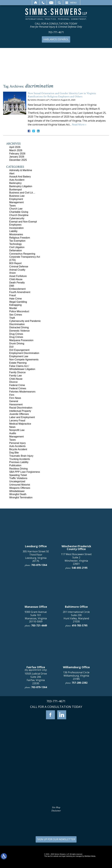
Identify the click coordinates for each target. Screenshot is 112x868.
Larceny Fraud (17, 421)
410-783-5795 (80, 740)
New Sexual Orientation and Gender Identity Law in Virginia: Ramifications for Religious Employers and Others (62, 95)
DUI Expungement (19, 350)
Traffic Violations (18, 478)
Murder (13, 308)
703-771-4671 (56, 32)
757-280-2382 (80, 797)
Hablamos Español (56, 39)
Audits (13, 433)
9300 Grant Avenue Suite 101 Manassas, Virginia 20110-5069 (36, 731)
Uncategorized (17, 481)
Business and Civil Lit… (22, 193)
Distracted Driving (19, 327)
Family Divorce (17, 372)
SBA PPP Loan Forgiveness (25, 472)
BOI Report (15, 263)
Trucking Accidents (20, 459)
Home (36, 3)
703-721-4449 (39, 740)
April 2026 (15, 147)
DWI (12, 286)
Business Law (17, 196)
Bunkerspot (16, 190)
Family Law (16, 376)
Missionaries (16, 234)
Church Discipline (19, 215)
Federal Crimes (18, 388)
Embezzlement (17, 289)
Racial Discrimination (21, 408)
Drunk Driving (17, 344)
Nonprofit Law (17, 430)
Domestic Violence (19, 331)
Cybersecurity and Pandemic (25, 321)
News (12, 427)
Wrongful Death (18, 494)
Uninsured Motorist (20, 485)
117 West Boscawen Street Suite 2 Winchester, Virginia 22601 (76, 674)
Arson (12, 273)
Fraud (12, 295)
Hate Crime (16, 299)
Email (51, 3)
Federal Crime (17, 385)
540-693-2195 (80, 683)
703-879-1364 (39, 680)
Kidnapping (15, 305)
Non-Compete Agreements (24, 360)
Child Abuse (16, 279)
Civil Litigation (17, 247)
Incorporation (16, 228)
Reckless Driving (18, 469)
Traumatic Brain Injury (21, 456)
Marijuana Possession (21, 340)
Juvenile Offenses (19, 414)
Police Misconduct (19, 311)
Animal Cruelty (17, 270)
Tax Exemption (17, 241)
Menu (74, 3)
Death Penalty (17, 283)
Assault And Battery (20, 177)
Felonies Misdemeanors (22, 392)
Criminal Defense (19, 267)
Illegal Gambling (18, 302)
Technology (16, 244)
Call (43, 3)
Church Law (16, 209)
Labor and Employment (22, 417)
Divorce (13, 382)
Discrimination (17, 324)
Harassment (16, 404)
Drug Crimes (16, 334)
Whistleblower (17, 491)
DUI (11, 347)
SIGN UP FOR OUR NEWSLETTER (56, 839)
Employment (16, 199)
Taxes (12, 206)
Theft (12, 318)
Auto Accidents (17, 446)
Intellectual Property (20, 411)
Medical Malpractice (20, 424)
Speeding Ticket (18, 475)
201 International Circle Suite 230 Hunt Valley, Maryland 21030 (76, 731)
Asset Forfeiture (18, 276)
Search (59, 3)
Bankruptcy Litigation (21, 186)
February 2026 (17, 154)
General (14, 401)
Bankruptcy (15, 183)
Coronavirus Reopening (22, 254)
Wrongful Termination (21, 497)
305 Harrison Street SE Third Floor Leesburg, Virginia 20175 (36, 671)
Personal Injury (18, 443)
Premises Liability (19, 462)
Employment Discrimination (24, 353)
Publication (15, 465)
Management (16, 202)
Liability (13, 231)
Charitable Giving (19, 212)
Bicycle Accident (18, 449)
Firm (12, 395)
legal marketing (67, 856)
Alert (12, 173)
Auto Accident (17, 180)
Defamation (16, 250)
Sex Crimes (16, 315)
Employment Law (19, 356)
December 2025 (18, 160)
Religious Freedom (20, 238)
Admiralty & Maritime (21, 170)
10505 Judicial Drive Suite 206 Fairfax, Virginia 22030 (36, 793)
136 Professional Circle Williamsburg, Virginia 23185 (76, 790)
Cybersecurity (17, 218)
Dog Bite (14, 453)
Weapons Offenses (20, 488)
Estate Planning (18, 363)
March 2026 (16, 150)
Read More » (79, 125)
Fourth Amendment (20, 292)
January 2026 (17, 157)
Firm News (15, 398)
